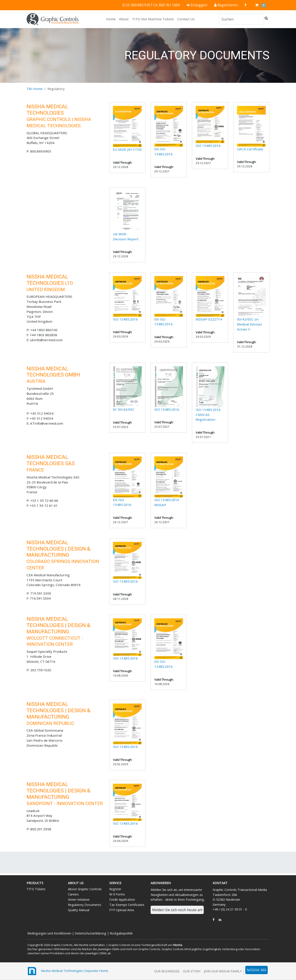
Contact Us (186, 19)
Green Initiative (79, 899)
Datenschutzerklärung (90, 933)
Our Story (192, 971)
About (124, 19)
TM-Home (35, 89)
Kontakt (220, 883)
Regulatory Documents (85, 905)
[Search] (241, 19)
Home (112, 19)
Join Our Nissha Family (223, 971)
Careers (73, 894)
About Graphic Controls (85, 889)
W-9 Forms (117, 894)
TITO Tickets (36, 889)
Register (115, 889)
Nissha (178, 945)
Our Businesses (167, 971)
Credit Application (122, 899)
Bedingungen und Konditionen (49, 933)
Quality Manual (79, 910)
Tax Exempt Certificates (127, 905)
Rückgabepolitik (121, 933)
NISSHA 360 (256, 970)
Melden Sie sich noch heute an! (177, 910)
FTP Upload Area (122, 910)
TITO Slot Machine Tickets (153, 19)
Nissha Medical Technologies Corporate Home (67, 971)
